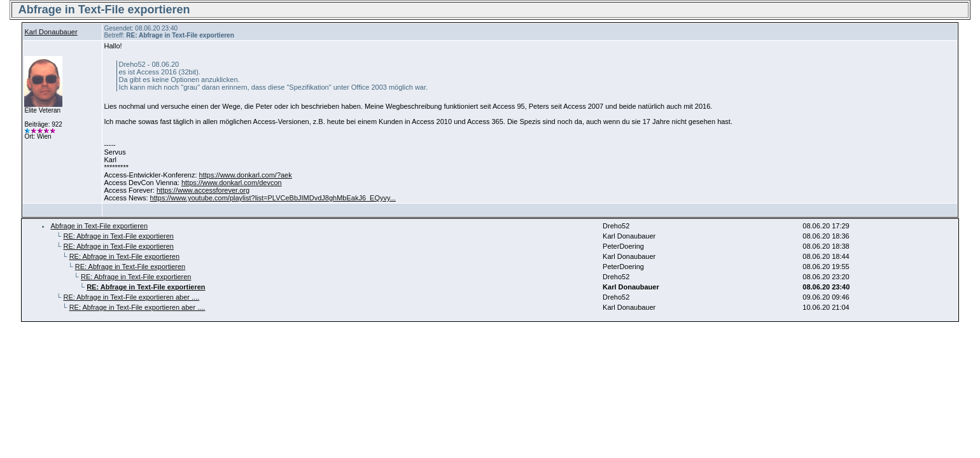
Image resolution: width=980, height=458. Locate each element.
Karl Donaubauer (51, 32)
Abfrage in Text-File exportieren (99, 226)
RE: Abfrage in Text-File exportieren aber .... (131, 297)
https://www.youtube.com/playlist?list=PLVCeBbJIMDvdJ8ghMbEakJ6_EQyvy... (273, 198)
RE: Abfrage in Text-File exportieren (118, 236)
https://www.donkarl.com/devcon (232, 183)
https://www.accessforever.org (203, 190)
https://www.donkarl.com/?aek (246, 175)
